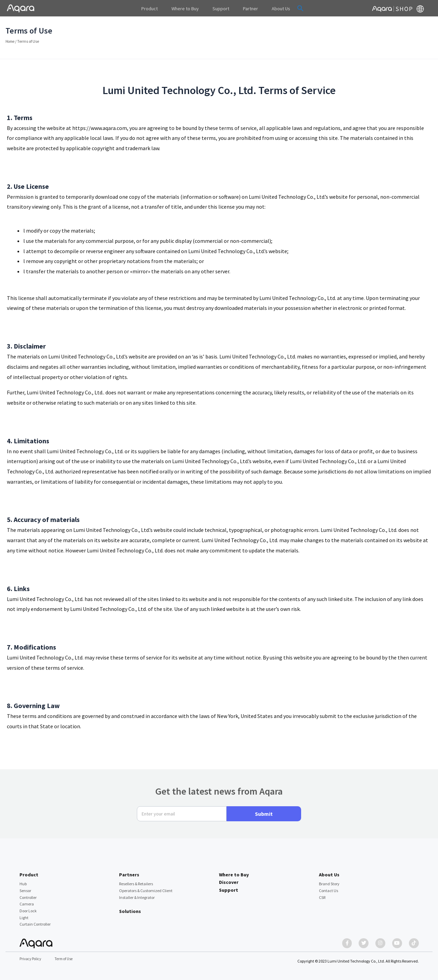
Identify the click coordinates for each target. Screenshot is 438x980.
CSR (322, 894)
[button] (290, 8)
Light (24, 914)
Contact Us (328, 887)
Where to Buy (234, 871)
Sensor (25, 887)
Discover (229, 879)
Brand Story (329, 880)
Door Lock (28, 907)
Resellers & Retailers (136, 880)
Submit (264, 810)
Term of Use (67, 959)
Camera (27, 900)
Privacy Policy (31, 959)
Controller (28, 894)
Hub (23, 880)
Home (11, 41)
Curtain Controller (35, 921)
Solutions (130, 908)
